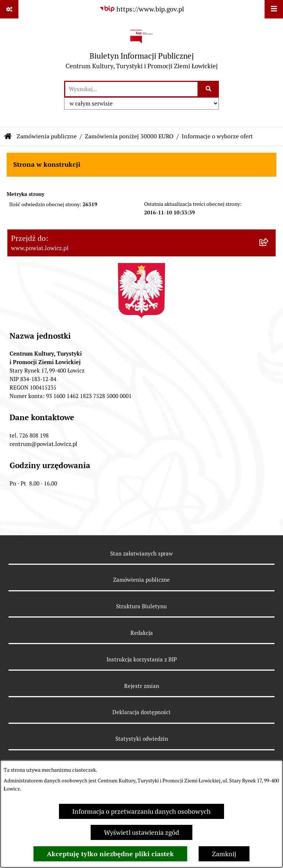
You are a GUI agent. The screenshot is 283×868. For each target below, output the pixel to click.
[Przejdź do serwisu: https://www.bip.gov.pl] (141, 9)
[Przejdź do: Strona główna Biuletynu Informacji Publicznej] (8, 136)
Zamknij (224, 854)
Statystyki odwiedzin (142, 739)
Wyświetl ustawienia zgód (141, 832)
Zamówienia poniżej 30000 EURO (129, 136)
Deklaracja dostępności (141, 712)
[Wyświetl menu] (274, 9)
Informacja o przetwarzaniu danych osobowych (141, 811)
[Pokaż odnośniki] (9, 9)
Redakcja (142, 633)
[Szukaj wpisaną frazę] (209, 89)
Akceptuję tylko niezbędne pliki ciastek (110, 854)
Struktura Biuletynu (141, 606)
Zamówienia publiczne (47, 136)
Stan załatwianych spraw (141, 554)
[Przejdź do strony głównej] (142, 49)
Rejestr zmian (142, 686)
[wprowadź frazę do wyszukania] (131, 89)
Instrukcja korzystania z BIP (142, 659)
